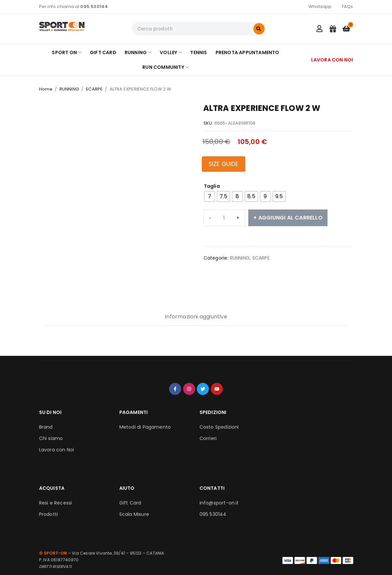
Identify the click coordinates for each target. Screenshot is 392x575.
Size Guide (224, 164)
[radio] (210, 196)
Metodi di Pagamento (145, 427)
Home (46, 89)
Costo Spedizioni (219, 427)
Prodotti (49, 514)
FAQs (348, 7)
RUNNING (69, 89)
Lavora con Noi (57, 450)
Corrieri (208, 438)
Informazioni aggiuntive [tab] (196, 317)
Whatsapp (320, 7)
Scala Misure (134, 514)
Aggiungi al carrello (290, 218)
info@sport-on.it (219, 503)
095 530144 (213, 514)
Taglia (212, 186)
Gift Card (130, 503)
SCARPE (94, 89)
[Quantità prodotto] (224, 218)
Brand (46, 427)
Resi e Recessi (56, 503)
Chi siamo (51, 438)
